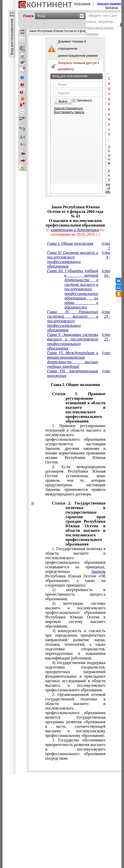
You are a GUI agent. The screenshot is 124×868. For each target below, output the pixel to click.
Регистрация (82, 4)
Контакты (112, 7)
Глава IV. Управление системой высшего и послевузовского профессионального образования (73, 321)
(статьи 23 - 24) (109, 314)
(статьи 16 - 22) (109, 273)
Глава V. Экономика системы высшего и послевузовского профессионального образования (73, 341)
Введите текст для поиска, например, (101, 25)
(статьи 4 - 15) (109, 255)
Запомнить (85, 101)
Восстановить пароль (69, 112)
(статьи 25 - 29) (109, 337)
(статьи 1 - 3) (109, 246)
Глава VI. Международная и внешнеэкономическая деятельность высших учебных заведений (73, 360)
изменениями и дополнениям (75, 230)
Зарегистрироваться (68, 108)
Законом (98, 571)
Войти (63, 102)
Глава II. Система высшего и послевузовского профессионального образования (73, 259)
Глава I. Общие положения (70, 243)
